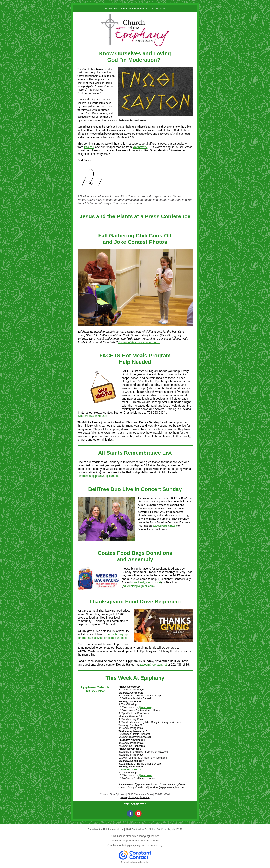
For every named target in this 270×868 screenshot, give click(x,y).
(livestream (145, 775)
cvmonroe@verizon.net (92, 416)
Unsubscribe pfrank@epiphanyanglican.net (135, 836)
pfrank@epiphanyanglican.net (133, 845)
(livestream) (145, 707)
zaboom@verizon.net (153, 665)
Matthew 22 (140, 147)
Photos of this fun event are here (139, 342)
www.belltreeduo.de (165, 526)
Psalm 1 (89, 147)
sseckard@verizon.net (147, 582)
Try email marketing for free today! (135, 862)
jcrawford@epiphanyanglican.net (166, 787)
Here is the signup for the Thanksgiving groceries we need (103, 636)
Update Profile (118, 841)
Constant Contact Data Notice (144, 841)
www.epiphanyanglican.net (135, 797)
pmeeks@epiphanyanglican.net (98, 476)
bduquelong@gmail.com (138, 586)
